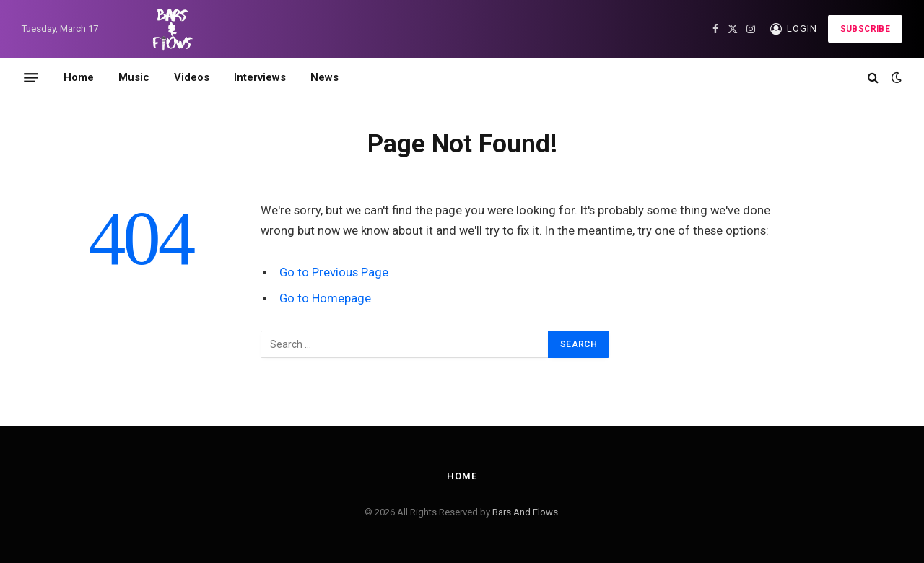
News (324, 77)
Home (79, 77)
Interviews (260, 77)
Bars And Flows (525, 512)
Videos (192, 77)
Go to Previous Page (334, 272)
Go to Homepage (325, 298)
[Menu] (31, 77)
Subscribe (865, 29)
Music (134, 77)
